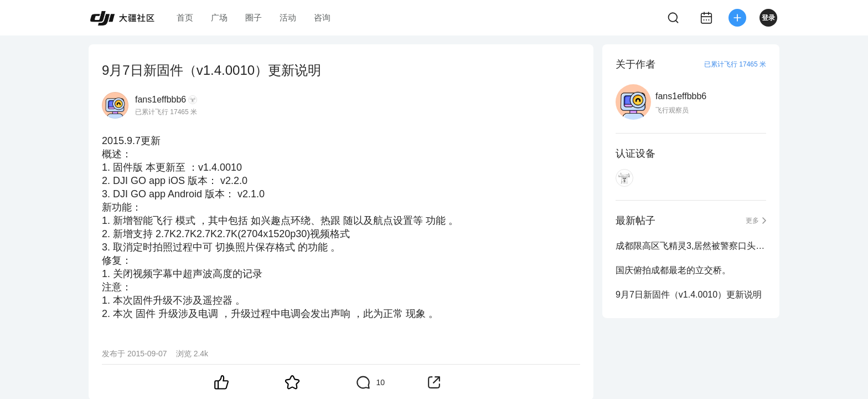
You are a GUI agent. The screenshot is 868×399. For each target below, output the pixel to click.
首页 (185, 17)
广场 (219, 17)
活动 (288, 17)
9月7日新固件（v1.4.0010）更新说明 (689, 295)
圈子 (254, 17)
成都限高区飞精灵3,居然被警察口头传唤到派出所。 (691, 246)
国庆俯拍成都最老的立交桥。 (673, 270)
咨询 (322, 17)
